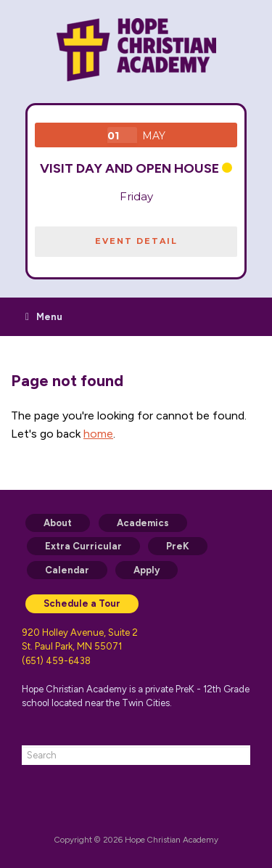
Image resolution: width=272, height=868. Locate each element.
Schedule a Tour (82, 603)
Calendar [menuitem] (67, 570)
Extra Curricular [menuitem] (83, 546)
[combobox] (136, 755)
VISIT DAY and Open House (129, 168)
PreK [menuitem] (178, 546)
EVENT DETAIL (136, 241)
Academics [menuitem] (143, 523)
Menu (44, 317)
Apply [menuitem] (147, 570)
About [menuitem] (58, 523)
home (98, 434)
